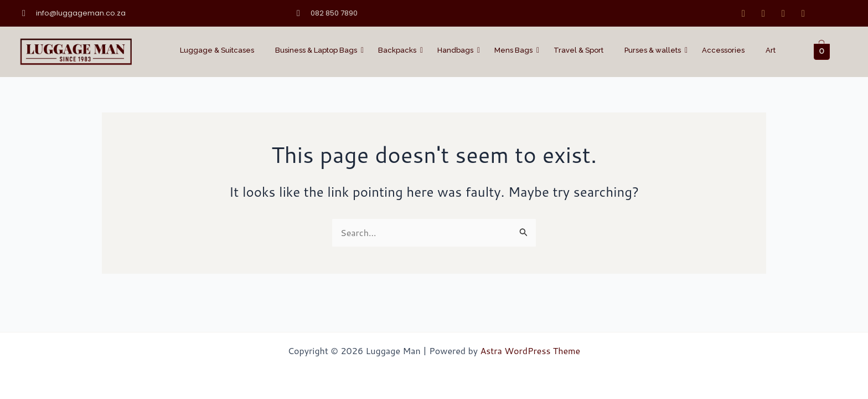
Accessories (723, 50)
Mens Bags (516, 50)
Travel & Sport (578, 50)
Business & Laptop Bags (318, 50)
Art (771, 50)
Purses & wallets (655, 50)
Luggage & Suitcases (217, 50)
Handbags (458, 50)
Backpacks (399, 50)
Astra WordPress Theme (530, 351)
